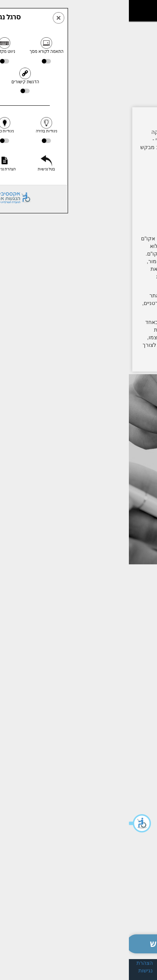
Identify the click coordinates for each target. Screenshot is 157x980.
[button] (11, 823)
